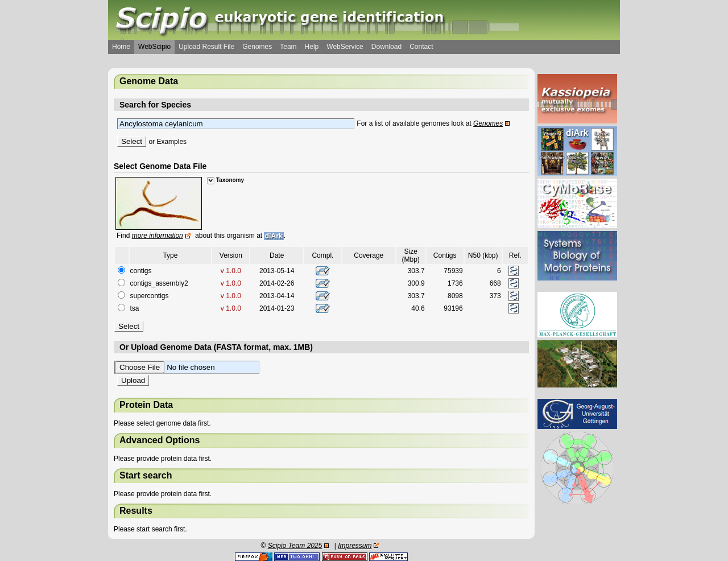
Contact (421, 47)
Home (121, 47)
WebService (345, 47)
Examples (171, 142)
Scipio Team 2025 (295, 546)
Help (312, 47)
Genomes (257, 47)
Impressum (355, 546)
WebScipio (154, 47)
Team (288, 47)
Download (386, 47)
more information (158, 236)
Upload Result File (206, 47)
